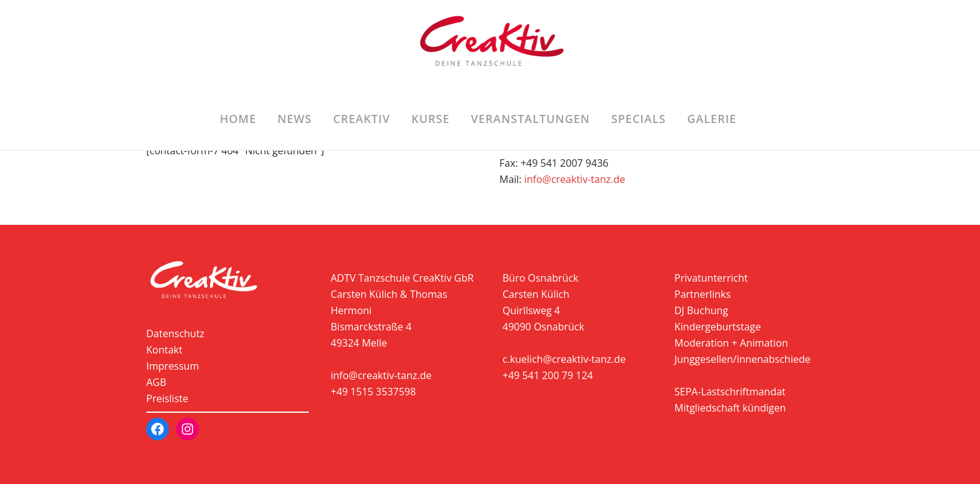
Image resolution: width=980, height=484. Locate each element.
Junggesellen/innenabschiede (742, 359)
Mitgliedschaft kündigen (730, 408)
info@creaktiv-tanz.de (575, 179)
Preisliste (167, 398)
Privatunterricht (711, 278)
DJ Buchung (701, 310)
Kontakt (164, 350)
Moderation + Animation (731, 343)
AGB (156, 382)
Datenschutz (175, 333)
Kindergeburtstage (717, 327)
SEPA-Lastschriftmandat (730, 392)
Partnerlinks (702, 294)
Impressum (172, 366)
